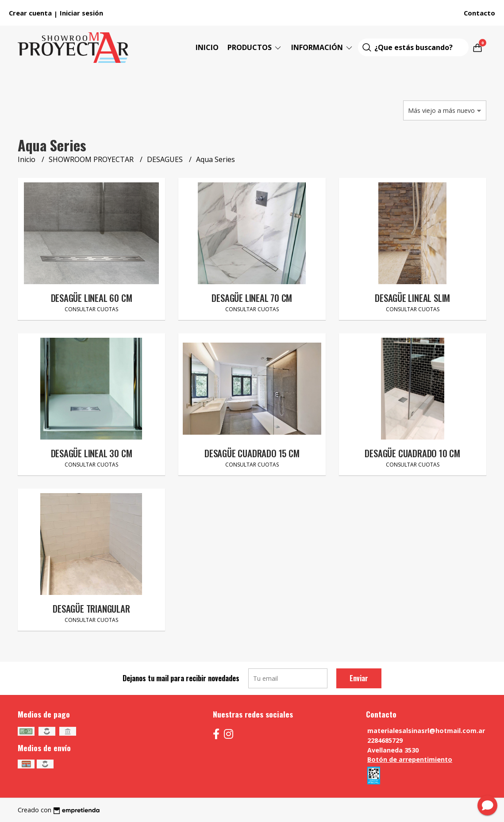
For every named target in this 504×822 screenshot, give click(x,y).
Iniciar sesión (81, 13)
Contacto (479, 13)
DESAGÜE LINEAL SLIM (412, 298)
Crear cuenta (30, 13)
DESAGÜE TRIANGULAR (91, 608)
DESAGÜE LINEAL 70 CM (252, 298)
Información (322, 47)
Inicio (207, 47)
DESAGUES (166, 159)
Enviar (359, 678)
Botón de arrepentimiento (410, 759)
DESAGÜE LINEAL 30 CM (92, 453)
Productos (255, 47)
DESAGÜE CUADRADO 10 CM (412, 453)
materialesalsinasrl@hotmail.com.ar (426, 731)
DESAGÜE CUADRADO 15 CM (252, 453)
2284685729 (385, 740)
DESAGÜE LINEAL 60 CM (92, 298)
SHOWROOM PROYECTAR (92, 159)
